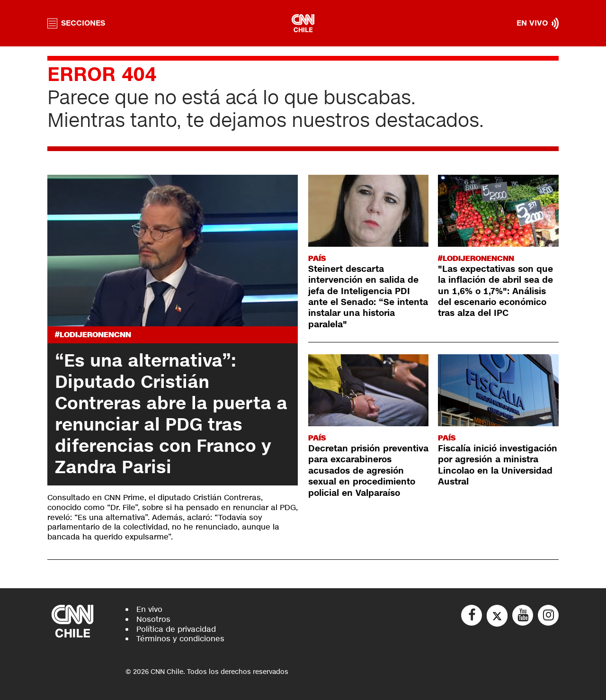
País (317, 258)
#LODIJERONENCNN (93, 335)
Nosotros (153, 619)
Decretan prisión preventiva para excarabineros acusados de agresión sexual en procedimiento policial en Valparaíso (368, 471)
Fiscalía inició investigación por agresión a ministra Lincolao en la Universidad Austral (498, 465)
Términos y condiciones (180, 639)
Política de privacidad (176, 629)
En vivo (149, 609)
